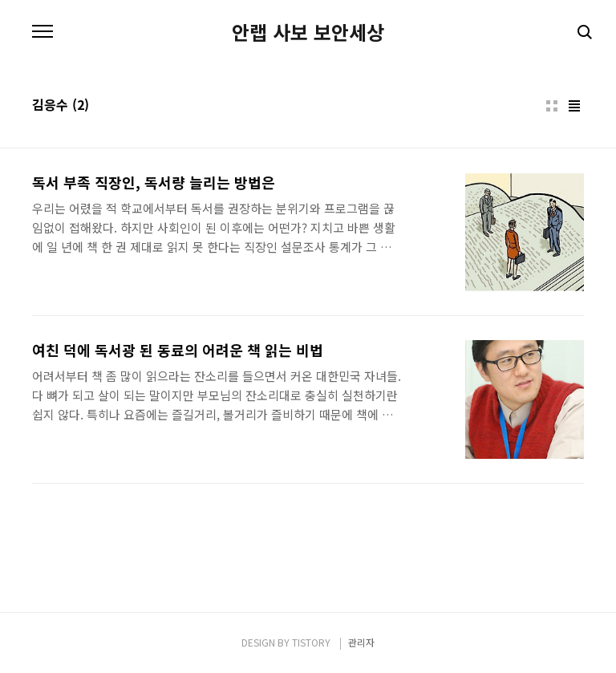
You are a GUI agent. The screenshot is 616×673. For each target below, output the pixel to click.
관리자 (361, 642)
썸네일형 (552, 106)
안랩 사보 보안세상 (308, 32)
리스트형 (574, 106)
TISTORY (311, 642)
